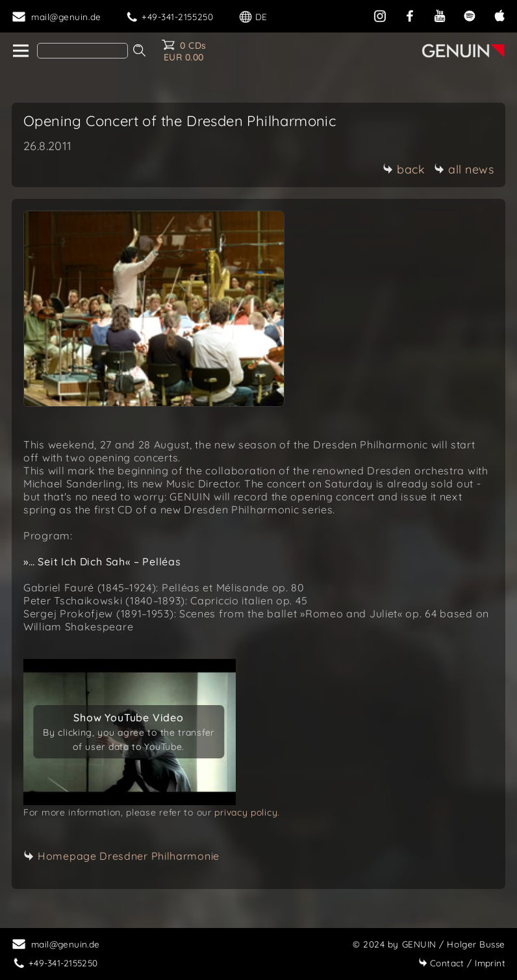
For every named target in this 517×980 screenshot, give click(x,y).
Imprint (462, 963)
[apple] (499, 15)
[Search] (82, 51)
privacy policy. (247, 812)
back (404, 169)
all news (464, 169)
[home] (20, 51)
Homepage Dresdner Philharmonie (129, 856)
